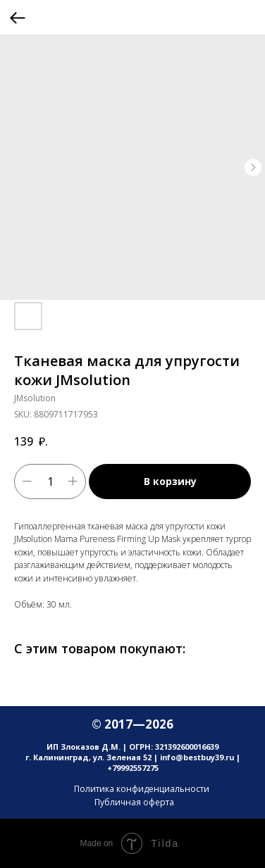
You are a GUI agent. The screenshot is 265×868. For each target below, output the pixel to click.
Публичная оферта (134, 802)
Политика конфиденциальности (142, 789)
